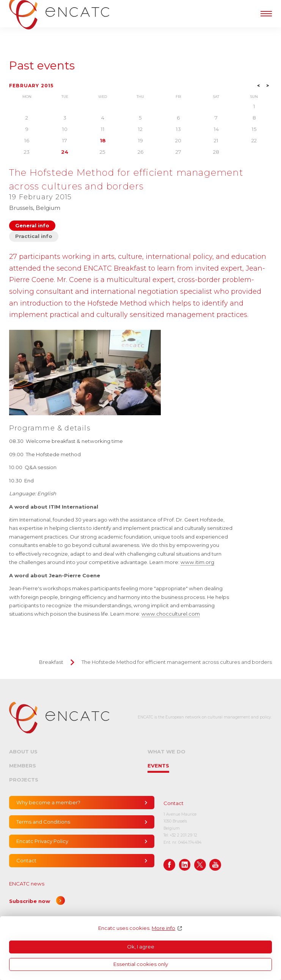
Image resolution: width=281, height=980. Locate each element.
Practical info (34, 236)
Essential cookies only (141, 964)
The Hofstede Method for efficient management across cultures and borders (177, 662)
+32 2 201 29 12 (184, 835)
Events (158, 766)
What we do (166, 752)
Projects (24, 780)
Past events (42, 66)
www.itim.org (197, 562)
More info (163, 928)
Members (23, 766)
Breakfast (51, 662)
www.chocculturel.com (171, 614)
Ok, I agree (141, 947)
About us (23, 752)
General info (32, 225)
